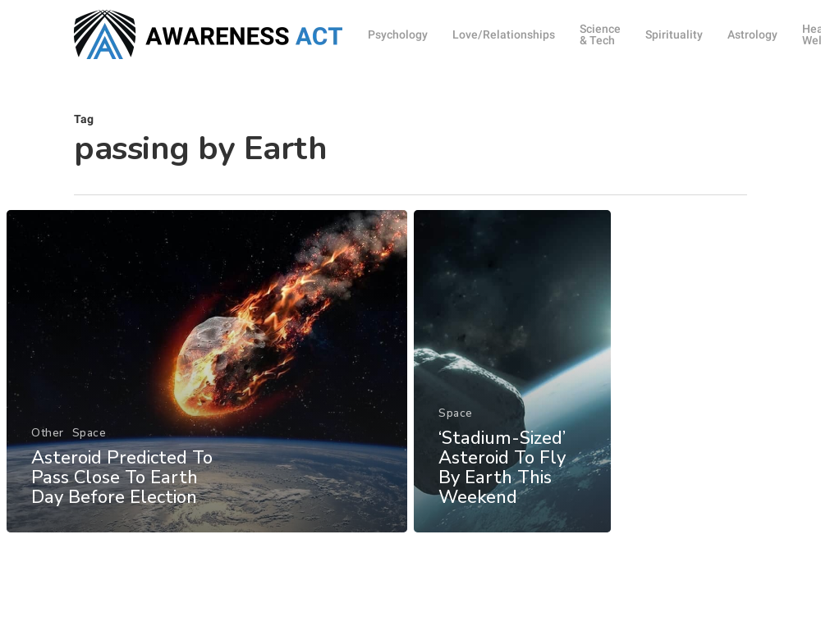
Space (89, 448)
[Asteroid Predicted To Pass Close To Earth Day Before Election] (206, 386)
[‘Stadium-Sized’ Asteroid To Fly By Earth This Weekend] (513, 392)
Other (48, 448)
